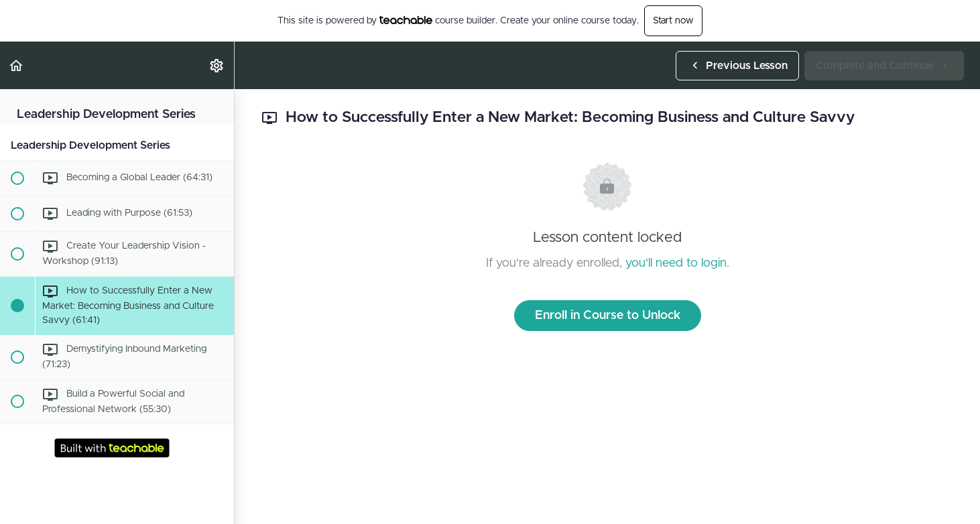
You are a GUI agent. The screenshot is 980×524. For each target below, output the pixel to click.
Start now (673, 21)
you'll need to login (676, 263)
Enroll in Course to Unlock (608, 316)
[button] (17, 65)
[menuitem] (217, 65)
